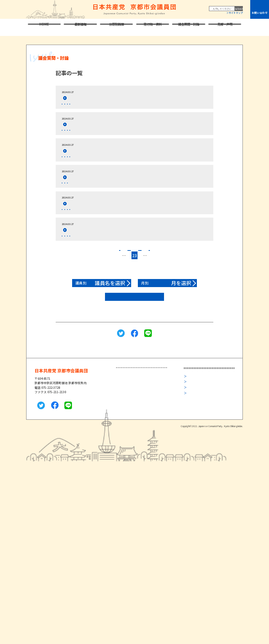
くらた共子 (71, 170)
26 (156, 295)
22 (127, 295)
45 (184, 295)
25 (149, 295)
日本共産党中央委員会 (205, 414)
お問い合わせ (260, 13)
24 (142, 295)
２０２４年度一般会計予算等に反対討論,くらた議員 (113, 162)
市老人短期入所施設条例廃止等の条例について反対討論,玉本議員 (126, 130)
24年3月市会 (117, 107)
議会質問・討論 (189, 28)
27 (163, 295)
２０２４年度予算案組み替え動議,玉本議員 (104, 194)
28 (170, 295)
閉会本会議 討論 (91, 107)
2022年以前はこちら (135, 336)
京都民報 (196, 440)
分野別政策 (117, 28)
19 (106, 295)
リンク (193, 457)
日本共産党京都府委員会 (206, 423)
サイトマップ (236, 13)
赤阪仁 (68, 107)
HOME (44, 28)
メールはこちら (45, 439)
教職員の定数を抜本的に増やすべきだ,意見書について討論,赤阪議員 (129, 98)
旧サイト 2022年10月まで (206, 469)
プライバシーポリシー (203, 452)
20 (113, 295)
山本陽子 (69, 241)
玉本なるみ (71, 139)
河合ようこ (71, 272)
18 (99, 295)
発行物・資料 (153, 28)
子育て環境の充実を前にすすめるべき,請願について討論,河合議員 (127, 264)
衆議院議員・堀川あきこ (138, 414)
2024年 (136, 107)
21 (120, 295)
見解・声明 (225, 28)
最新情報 (80, 28)
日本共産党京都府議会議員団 (209, 431)
